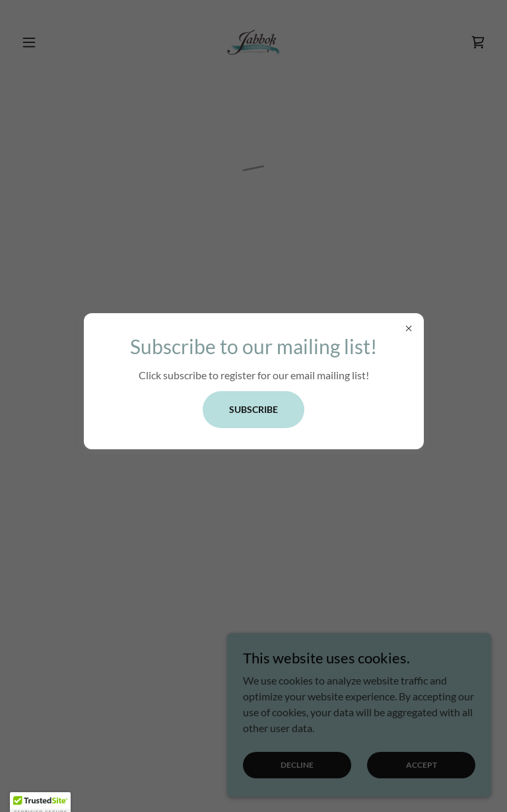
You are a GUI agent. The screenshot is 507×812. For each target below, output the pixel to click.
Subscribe (253, 409)
